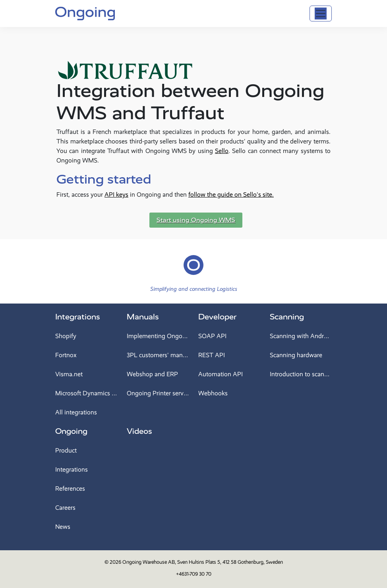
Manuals (143, 317)
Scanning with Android (301, 336)
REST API (212, 355)
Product (66, 450)
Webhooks (213, 393)
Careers (65, 508)
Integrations (78, 317)
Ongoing (71, 431)
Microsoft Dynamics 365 (86, 393)
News (63, 527)
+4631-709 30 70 (194, 574)
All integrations (76, 412)
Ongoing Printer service (158, 393)
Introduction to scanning (301, 374)
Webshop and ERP (152, 374)
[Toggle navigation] (321, 14)
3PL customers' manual (158, 355)
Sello (222, 151)
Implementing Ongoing (158, 336)
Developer (217, 317)
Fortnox (66, 355)
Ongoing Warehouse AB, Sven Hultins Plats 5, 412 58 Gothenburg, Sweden (203, 562)
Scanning (287, 317)
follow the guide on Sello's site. (231, 194)
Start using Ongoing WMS (196, 220)
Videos (139, 431)
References (70, 488)
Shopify (66, 336)
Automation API (221, 374)
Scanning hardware (296, 355)
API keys (116, 194)
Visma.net (69, 374)
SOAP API (212, 336)
